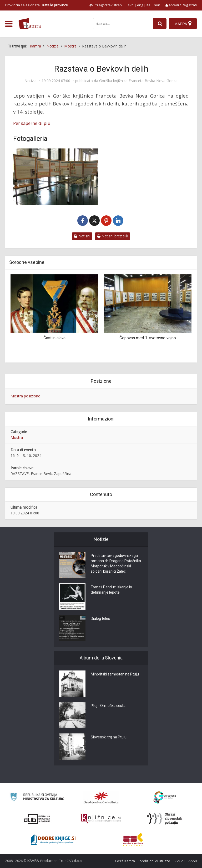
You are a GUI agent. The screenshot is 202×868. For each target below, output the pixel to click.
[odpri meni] (9, 24)
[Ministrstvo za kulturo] (37, 798)
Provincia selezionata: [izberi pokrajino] (37, 5)
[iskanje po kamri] (123, 24)
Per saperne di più (32, 123)
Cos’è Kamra (125, 861)
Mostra (17, 437)
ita (148, 5)
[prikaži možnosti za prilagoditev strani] (106, 5)
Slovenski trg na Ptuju (109, 737)
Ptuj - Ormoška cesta (108, 706)
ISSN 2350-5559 (185, 861)
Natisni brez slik (113, 236)
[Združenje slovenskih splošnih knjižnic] (101, 819)
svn (131, 5)
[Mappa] (183, 24)
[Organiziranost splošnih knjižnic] (101, 798)
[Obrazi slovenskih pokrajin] (165, 819)
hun (157, 5)
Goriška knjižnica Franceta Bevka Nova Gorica (138, 81)
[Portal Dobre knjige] (53, 840)
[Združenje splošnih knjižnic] (133, 840)
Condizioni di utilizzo (154, 861)
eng (140, 5)
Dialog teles (100, 619)
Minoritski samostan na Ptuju (115, 674)
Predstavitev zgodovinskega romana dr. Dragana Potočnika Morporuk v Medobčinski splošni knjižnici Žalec (116, 564)
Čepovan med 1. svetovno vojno (148, 338)
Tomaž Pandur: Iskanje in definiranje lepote (111, 590)
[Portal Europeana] (165, 798)
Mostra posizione (25, 396)
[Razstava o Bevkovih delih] (56, 177)
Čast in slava (54, 338)
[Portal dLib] (37, 819)
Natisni (82, 236)
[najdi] (160, 24)
